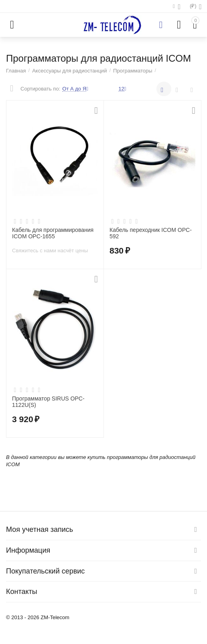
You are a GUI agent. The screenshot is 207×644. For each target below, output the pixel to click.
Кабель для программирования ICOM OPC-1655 (53, 233)
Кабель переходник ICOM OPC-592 (151, 233)
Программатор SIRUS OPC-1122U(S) (48, 402)
